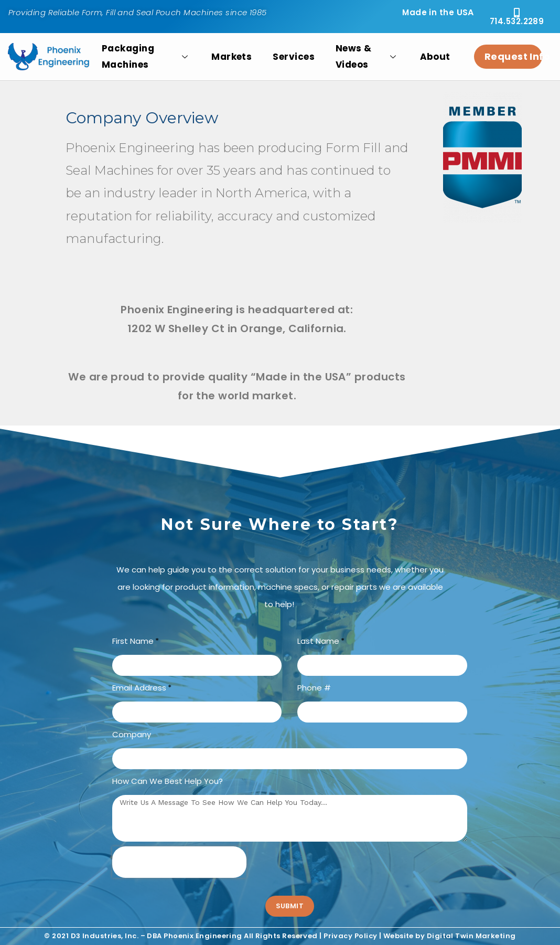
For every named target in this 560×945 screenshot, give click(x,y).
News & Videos (367, 57)
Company (132, 734)
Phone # (314, 688)
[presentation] (179, 862)
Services (294, 57)
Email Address (139, 688)
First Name (133, 641)
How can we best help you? (168, 781)
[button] (517, 17)
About (435, 57)
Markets (231, 57)
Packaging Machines (146, 57)
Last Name (318, 641)
